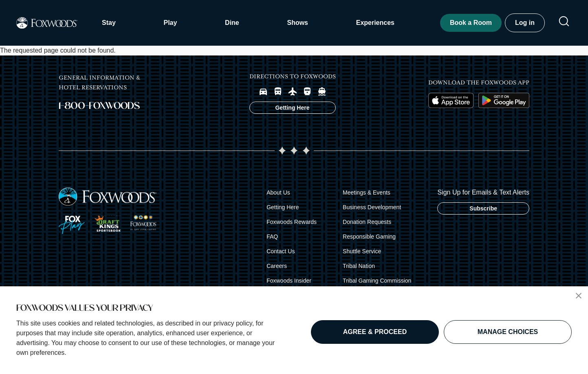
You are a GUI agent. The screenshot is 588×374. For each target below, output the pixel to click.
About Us (278, 193)
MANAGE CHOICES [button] (508, 332)
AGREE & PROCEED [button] (375, 332)
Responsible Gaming (369, 237)
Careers (277, 266)
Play (170, 23)
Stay (109, 23)
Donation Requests (367, 222)
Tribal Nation (359, 266)
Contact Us (281, 251)
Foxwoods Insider (289, 281)
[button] (579, 296)
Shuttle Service (362, 251)
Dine (232, 23)
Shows (297, 23)
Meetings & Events (367, 193)
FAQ (272, 237)
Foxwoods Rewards (292, 222)
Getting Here (283, 207)
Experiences (375, 23)
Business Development (372, 207)
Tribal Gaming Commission (377, 281)
